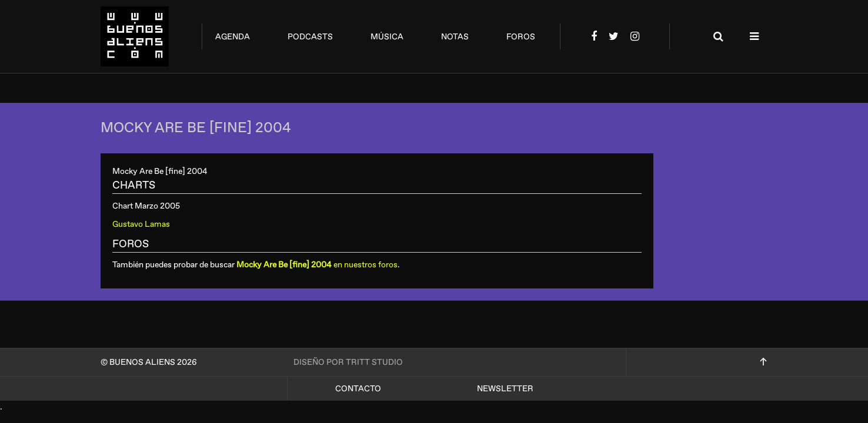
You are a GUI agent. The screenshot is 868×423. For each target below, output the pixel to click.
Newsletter (505, 389)
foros (521, 37)
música (387, 37)
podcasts (310, 37)
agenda (233, 37)
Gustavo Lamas (141, 224)
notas (455, 37)
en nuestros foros (317, 265)
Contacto (358, 389)
